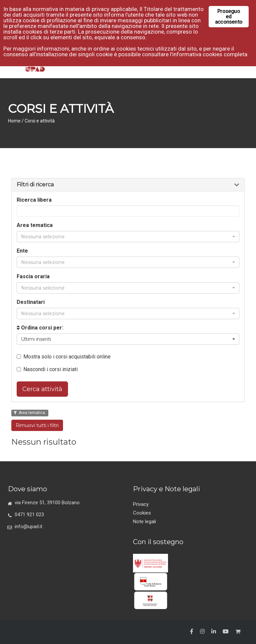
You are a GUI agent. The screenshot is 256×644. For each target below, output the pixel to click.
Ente (22, 251)
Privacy (141, 504)
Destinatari (31, 302)
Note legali (144, 522)
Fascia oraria (33, 276)
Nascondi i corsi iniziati (47, 369)
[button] (128, 237)
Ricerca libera (34, 200)
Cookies (142, 513)
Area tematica (35, 225)
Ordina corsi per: (40, 328)
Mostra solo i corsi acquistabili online (64, 357)
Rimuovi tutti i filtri (37, 425)
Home (14, 121)
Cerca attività (42, 389)
